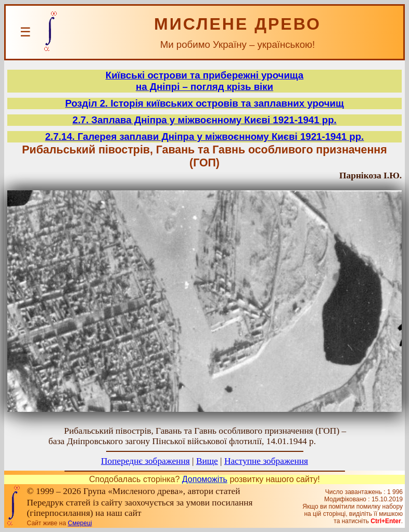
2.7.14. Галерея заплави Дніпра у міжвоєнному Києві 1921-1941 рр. (205, 137)
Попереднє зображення (145, 461)
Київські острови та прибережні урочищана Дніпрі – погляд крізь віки (204, 81)
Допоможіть (205, 479)
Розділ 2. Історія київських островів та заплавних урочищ (204, 103)
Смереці (80, 523)
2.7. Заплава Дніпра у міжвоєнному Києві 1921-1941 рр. (204, 120)
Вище (207, 461)
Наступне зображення (266, 461)
